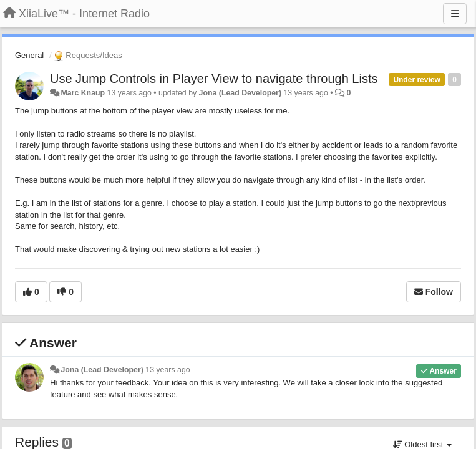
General (29, 55)
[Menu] (455, 14)
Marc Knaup (83, 93)
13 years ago (168, 370)
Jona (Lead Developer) (240, 93)
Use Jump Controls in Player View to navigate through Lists (214, 79)
